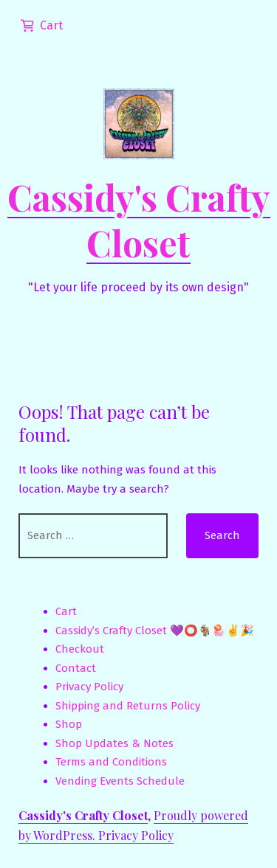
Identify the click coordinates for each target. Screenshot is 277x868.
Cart (66, 611)
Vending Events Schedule (120, 781)
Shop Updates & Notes (114, 743)
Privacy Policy (89, 687)
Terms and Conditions (111, 762)
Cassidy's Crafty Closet (139, 220)
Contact (76, 668)
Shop (69, 724)
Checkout (80, 649)
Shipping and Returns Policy (128, 706)
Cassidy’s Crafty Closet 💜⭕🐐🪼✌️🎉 (155, 631)
